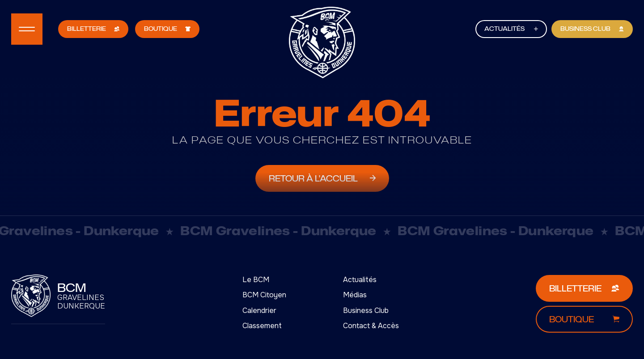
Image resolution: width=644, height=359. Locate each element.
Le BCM (256, 280)
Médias (355, 295)
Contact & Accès (371, 326)
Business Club (366, 310)
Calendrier (259, 310)
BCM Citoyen (264, 295)
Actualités (360, 280)
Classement (262, 326)
